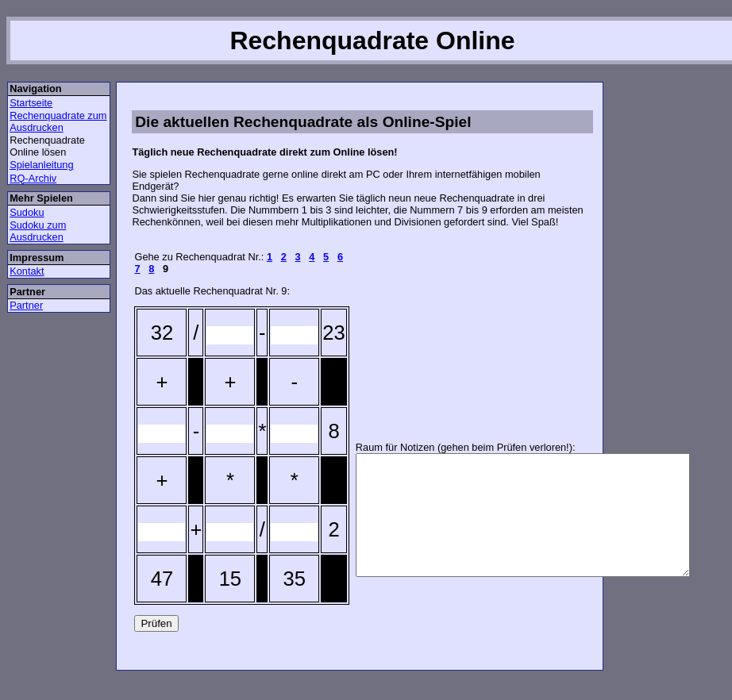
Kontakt (27, 271)
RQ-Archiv (33, 178)
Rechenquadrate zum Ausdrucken (58, 121)
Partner (26, 305)
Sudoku (27, 212)
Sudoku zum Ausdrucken (38, 231)
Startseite (31, 103)
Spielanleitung (41, 165)
